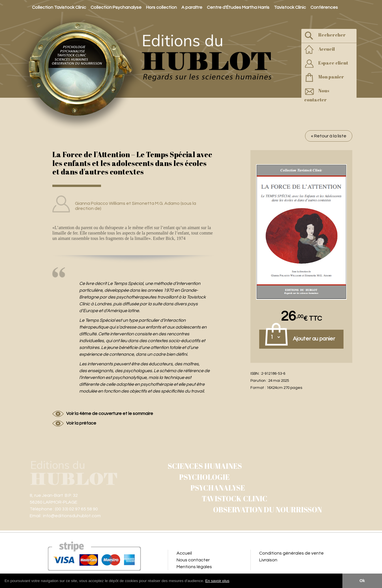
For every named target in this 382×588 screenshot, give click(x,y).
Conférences (324, 7)
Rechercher (325, 36)
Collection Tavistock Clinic (59, 7)
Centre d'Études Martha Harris (238, 7)
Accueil (319, 50)
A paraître (192, 7)
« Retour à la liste (329, 136)
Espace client (326, 64)
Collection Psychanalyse (116, 7)
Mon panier (324, 77)
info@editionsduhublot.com (72, 516)
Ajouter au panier (314, 339)
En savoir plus (217, 581)
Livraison (268, 560)
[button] (231, 581)
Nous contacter (317, 95)
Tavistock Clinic (290, 7)
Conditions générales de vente (291, 553)
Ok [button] (362, 581)
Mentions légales (194, 567)
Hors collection (161, 7)
